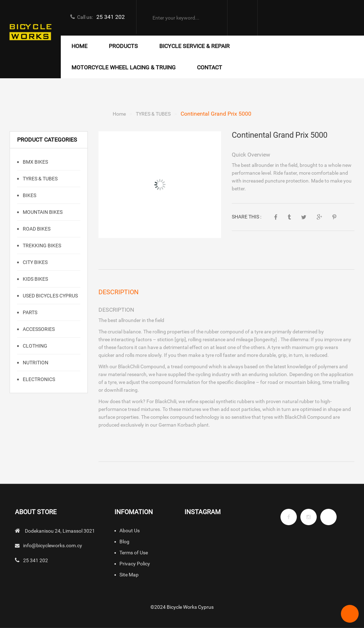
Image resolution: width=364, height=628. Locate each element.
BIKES (29, 195)
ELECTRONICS (38, 379)
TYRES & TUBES (153, 114)
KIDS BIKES (35, 279)
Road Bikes (36, 229)
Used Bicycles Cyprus (50, 296)
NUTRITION (35, 363)
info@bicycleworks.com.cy (53, 545)
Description (119, 292)
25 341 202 (111, 17)
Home (119, 114)
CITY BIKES (35, 262)
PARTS (30, 312)
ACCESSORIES (38, 329)
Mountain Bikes (42, 212)
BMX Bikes (35, 162)
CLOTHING (34, 346)
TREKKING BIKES (41, 246)
